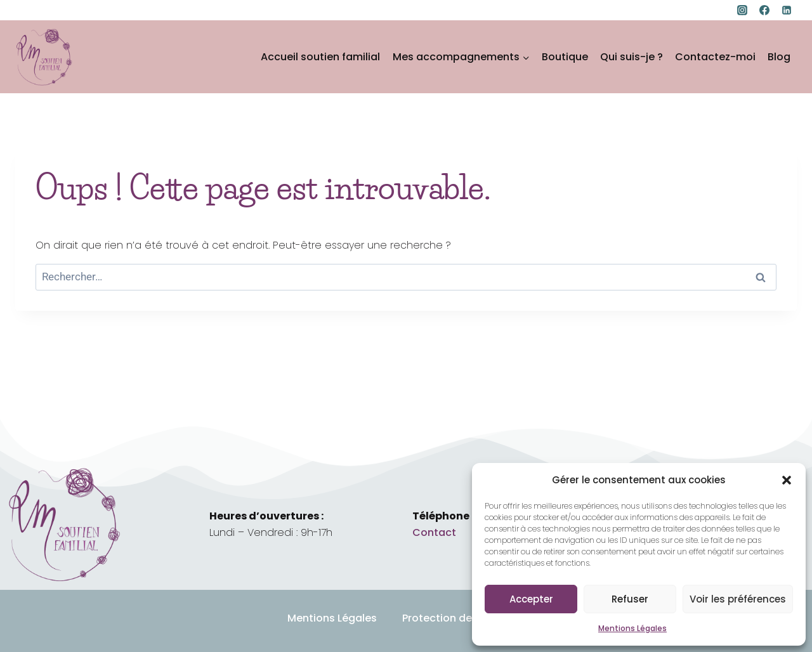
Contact (434, 532)
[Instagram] (742, 10)
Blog (779, 57)
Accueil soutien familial (320, 57)
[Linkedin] (787, 10)
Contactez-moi (715, 57)
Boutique (565, 57)
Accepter (531, 599)
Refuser (630, 599)
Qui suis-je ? (632, 57)
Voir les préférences (738, 599)
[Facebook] (764, 10)
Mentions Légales (632, 628)
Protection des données (464, 618)
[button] (787, 480)
